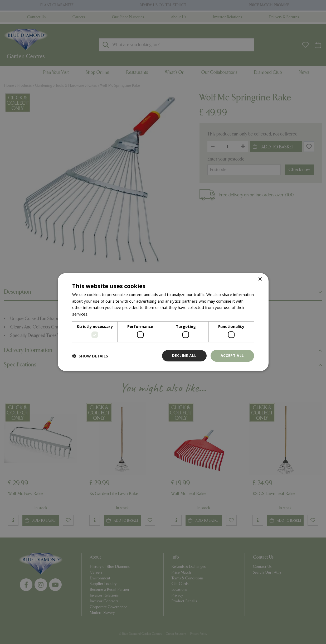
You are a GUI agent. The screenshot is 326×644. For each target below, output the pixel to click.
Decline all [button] (184, 356)
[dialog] (163, 322)
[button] (90, 356)
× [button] (260, 279)
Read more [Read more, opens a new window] (99, 314)
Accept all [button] (232, 356)
